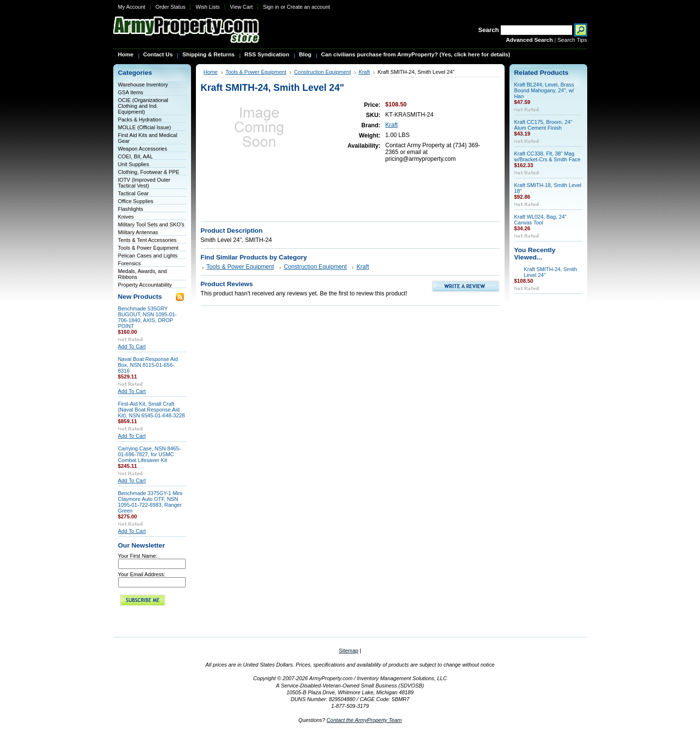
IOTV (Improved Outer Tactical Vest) (144, 183)
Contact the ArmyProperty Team (364, 720)
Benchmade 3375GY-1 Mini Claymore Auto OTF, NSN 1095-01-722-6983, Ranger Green (150, 502)
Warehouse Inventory (143, 85)
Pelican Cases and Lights (148, 256)
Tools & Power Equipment (149, 248)
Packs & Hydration (140, 120)
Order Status (171, 7)
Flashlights (131, 209)
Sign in (271, 7)
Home (211, 72)
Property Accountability (145, 285)
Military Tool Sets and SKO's (151, 224)
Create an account (308, 7)
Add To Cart (132, 346)
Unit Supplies (134, 164)
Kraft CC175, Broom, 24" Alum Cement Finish (543, 125)
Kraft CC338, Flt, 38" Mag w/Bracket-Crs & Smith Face (548, 156)
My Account (132, 7)
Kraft (364, 72)
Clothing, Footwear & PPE (149, 172)
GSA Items (131, 92)
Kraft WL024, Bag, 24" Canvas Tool (541, 220)
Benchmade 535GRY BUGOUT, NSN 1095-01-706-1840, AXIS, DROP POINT (148, 317)
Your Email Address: (142, 574)
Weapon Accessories (143, 149)
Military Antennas (138, 232)
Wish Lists (208, 7)
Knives (126, 217)
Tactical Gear (133, 193)
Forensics (130, 263)
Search (489, 30)
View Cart (241, 7)
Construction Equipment (323, 72)
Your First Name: (138, 556)
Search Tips (572, 40)
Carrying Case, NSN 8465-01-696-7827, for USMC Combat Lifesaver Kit (149, 454)
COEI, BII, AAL (136, 156)
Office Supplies (136, 201)
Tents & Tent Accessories (148, 240)
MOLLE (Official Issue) (145, 127)
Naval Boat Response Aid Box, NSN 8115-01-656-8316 (148, 365)
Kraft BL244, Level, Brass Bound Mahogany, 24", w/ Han (544, 90)
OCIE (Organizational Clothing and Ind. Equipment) (143, 106)
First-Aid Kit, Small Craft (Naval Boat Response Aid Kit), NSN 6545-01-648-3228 (152, 410)
